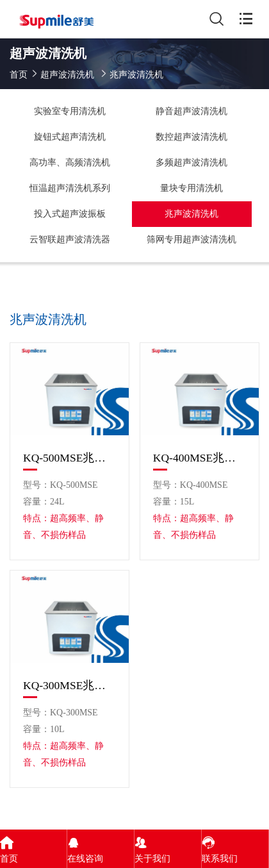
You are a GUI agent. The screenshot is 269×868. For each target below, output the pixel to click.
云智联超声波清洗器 (70, 239)
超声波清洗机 (67, 75)
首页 (19, 75)
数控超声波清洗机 (192, 137)
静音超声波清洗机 (192, 111)
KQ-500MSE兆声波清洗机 (69, 458)
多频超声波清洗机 (192, 163)
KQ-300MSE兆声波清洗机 (69, 685)
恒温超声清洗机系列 (70, 188)
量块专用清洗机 (192, 188)
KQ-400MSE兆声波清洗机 (200, 458)
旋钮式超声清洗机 (70, 137)
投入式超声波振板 (70, 214)
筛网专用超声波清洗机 (192, 239)
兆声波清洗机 (192, 214)
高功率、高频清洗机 (70, 163)
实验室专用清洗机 (70, 111)
